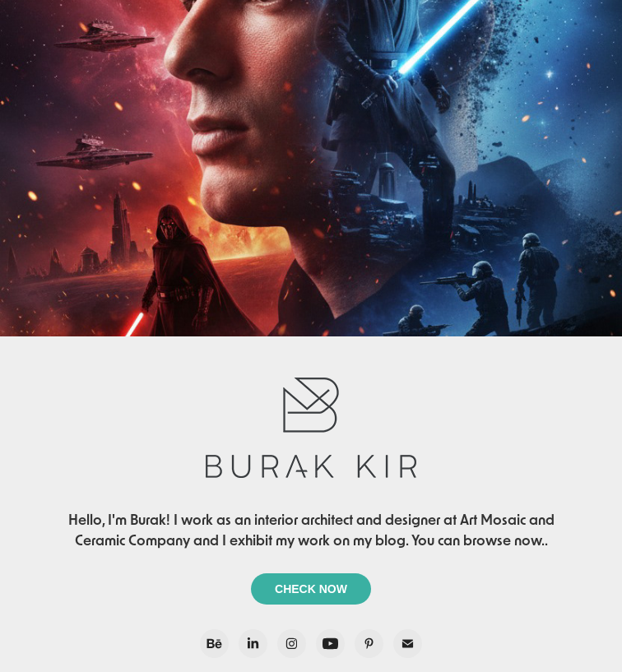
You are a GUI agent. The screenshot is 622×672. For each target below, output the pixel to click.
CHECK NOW (311, 589)
